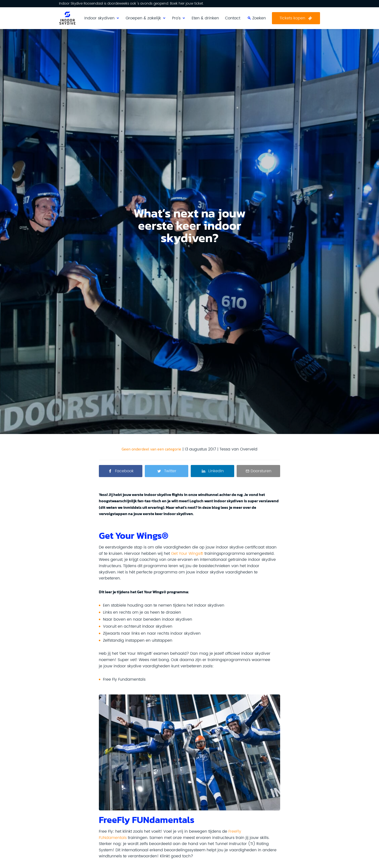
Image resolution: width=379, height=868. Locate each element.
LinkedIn (216, 471)
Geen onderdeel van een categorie (151, 449)
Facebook (124, 471)
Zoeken (301, 10)
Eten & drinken (205, 18)
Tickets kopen (292, 18)
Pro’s (176, 18)
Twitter (170, 471)
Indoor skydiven (99, 18)
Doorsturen (261, 471)
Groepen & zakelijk (143, 18)
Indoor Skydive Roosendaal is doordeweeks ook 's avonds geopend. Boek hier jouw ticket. (131, 4)
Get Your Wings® (187, 554)
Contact (233, 18)
